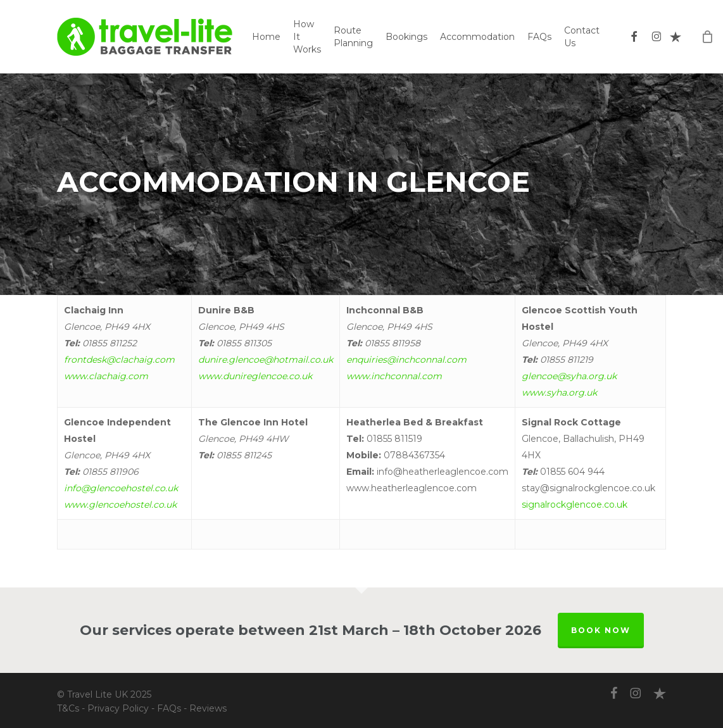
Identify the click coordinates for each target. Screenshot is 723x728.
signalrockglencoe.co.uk (575, 505)
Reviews (208, 708)
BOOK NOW (601, 630)
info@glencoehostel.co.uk (121, 488)
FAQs (169, 708)
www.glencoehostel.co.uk (120, 505)
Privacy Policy (118, 708)
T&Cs (68, 708)
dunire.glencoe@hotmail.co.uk (266, 360)
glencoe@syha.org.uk (569, 376)
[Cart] (707, 37)
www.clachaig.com (106, 376)
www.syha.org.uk (559, 392)
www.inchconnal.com (394, 376)
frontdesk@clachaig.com (119, 360)
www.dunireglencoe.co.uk (255, 376)
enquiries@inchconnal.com (406, 360)
